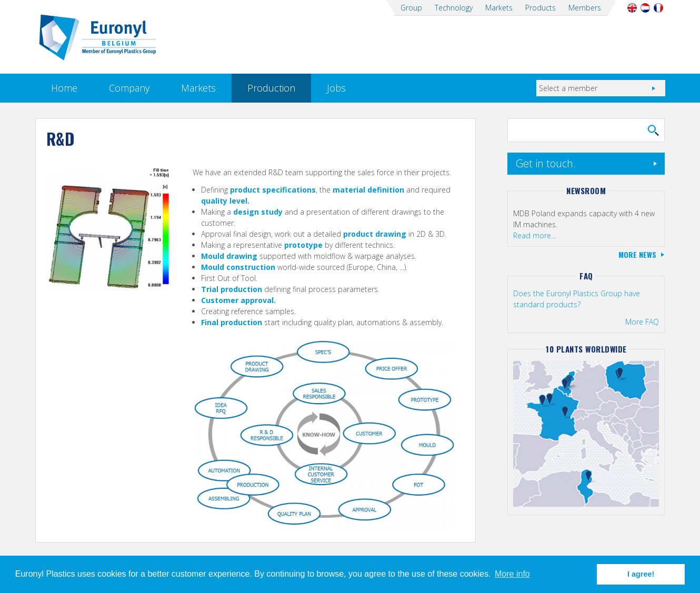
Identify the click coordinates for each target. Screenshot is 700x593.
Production (271, 88)
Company (129, 88)
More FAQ (642, 322)
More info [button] (512, 574)
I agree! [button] (641, 574)
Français (659, 8)
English (632, 8)
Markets (499, 8)
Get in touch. (546, 163)
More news (637, 254)
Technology (454, 8)
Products (541, 8)
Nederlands (646, 8)
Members (585, 8)
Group (411, 8)
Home (64, 88)
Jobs (336, 88)
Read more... (534, 235)
